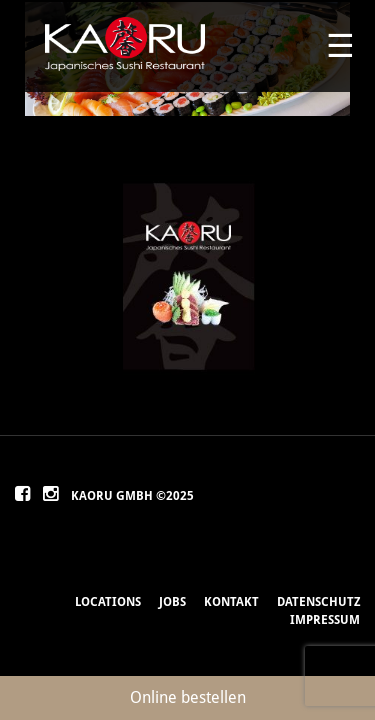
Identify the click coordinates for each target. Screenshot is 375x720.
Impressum (325, 620)
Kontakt (231, 602)
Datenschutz (318, 602)
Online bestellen (188, 697)
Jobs (172, 602)
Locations (108, 602)
